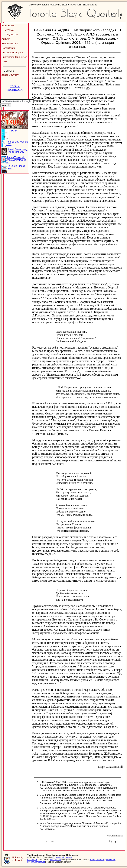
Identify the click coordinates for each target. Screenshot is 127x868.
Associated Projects (13, 52)
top (113, 841)
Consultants (8, 48)
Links (4, 62)
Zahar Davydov (10, 75)
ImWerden (111, 860)
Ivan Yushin (55, 860)
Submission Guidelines (14, 57)
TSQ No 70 (12, 34)
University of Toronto (18, 859)
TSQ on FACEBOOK (14, 88)
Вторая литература (36, 862)
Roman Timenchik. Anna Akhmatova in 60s (16, 160)
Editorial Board (10, 43)
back (50, 842)
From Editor (8, 25)
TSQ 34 (13, 131)
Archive (9, 30)
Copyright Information (62, 857)
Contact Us (32, 860)
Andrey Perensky (97, 860)
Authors (6, 39)
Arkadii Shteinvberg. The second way (18, 151)
